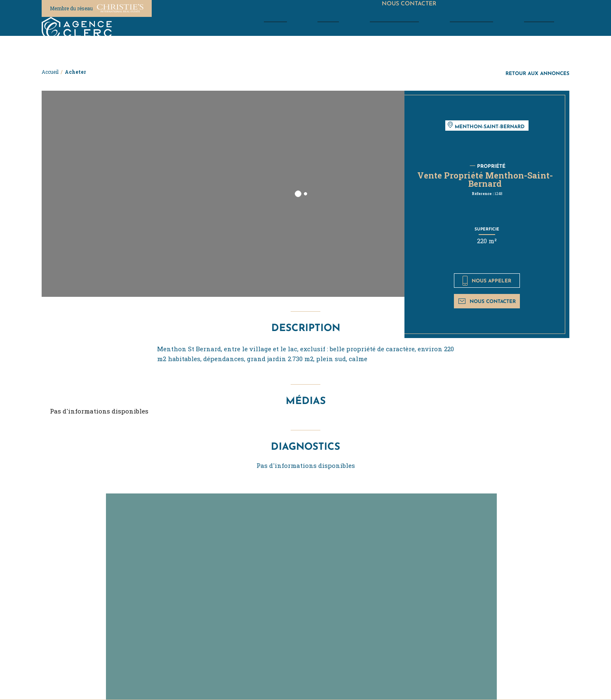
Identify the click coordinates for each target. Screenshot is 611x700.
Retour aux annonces (537, 73)
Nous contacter (487, 301)
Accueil (50, 72)
